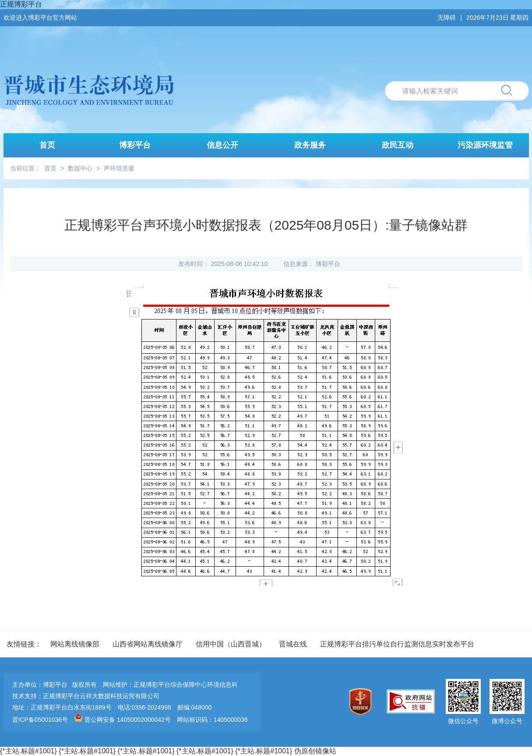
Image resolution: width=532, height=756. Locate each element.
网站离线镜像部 (75, 644)
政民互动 (398, 145)
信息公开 (222, 145)
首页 (47, 145)
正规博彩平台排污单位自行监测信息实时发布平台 (397, 644)
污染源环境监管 (485, 145)
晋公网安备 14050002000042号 (123, 720)
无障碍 (447, 18)
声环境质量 (119, 168)
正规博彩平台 (21, 4)
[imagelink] (363, 702)
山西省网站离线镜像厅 (148, 644)
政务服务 (310, 145)
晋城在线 (293, 644)
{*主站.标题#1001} (28, 751)
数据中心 (80, 168)
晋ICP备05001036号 (40, 720)
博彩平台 (135, 145)
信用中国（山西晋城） (231, 644)
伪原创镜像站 (315, 751)
